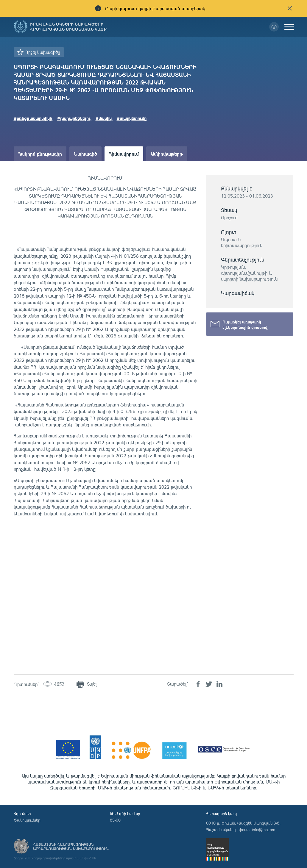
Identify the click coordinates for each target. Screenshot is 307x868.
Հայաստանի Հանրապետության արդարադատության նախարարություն (71, 847)
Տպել (92, 684)
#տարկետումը (132, 118)
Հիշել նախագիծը (43, 52)
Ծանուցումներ (27, 820)
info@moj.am (264, 829)
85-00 (115, 820)
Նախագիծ (85, 154)
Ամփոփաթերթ (167, 154)
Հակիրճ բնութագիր (40, 154)
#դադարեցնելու (74, 118)
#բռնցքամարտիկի (33, 118)
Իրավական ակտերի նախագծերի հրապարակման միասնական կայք (68, 27)
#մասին (104, 118)
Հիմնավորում (124, 154)
